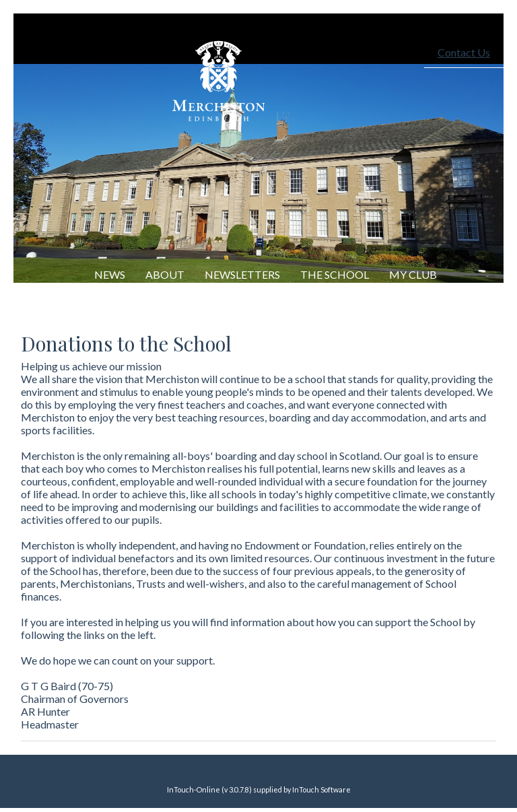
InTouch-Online (194, 789)
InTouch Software (321, 789)
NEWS (110, 274)
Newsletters (242, 274)
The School (335, 274)
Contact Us (464, 52)
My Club (413, 274)
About (165, 274)
